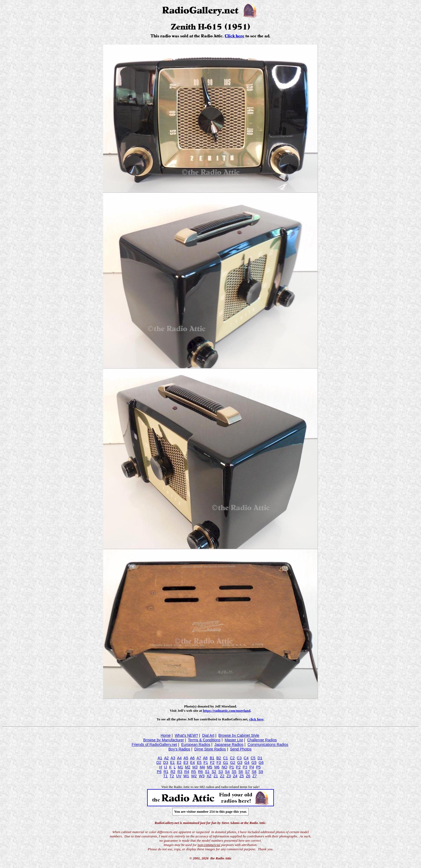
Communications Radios (268, 745)
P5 (258, 767)
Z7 (255, 776)
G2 (233, 763)
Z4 (235, 776)
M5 (210, 767)
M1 (180, 767)
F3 (219, 763)
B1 (212, 758)
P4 (252, 767)
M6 (217, 767)
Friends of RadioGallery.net (154, 745)
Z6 (248, 776)
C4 (246, 758)
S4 (227, 772)
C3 (239, 758)
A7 (199, 758)
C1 (226, 758)
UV (179, 776)
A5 (186, 758)
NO (224, 767)
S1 (207, 772)
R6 (201, 772)
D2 (159, 763)
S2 (214, 772)
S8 (254, 772)
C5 (253, 758)
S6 (241, 772)
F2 (212, 763)
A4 (179, 758)
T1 (165, 776)
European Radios (196, 745)
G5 (254, 763)
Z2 (222, 776)
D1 (260, 758)
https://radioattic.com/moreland (227, 711)
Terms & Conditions (204, 740)
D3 (166, 763)
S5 (234, 772)
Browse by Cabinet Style (239, 735)
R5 (194, 772)
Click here (235, 36)
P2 (238, 767)
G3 (240, 763)
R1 (166, 772)
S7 (247, 772)
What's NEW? (186, 735)
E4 (192, 763)
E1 (173, 763)
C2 (232, 758)
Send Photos (241, 749)
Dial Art (208, 735)
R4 (187, 772)
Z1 (216, 776)
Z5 (242, 776)
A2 (166, 758)
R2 (173, 772)
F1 (206, 763)
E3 (186, 763)
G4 (247, 763)
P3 (245, 767)
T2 (172, 776)
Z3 (228, 776)
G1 (226, 763)
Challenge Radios (262, 740)
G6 (261, 763)
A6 (192, 758)
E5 (199, 763)
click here (256, 719)
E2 (179, 763)
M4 (202, 767)
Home (166, 735)
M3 (195, 767)
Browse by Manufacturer (164, 740)
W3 (202, 776)
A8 (205, 758)
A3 (173, 758)
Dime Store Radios (210, 749)
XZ (209, 776)
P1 (232, 767)
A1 (160, 758)
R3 (180, 772)
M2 (188, 767)
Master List (234, 740)
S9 (261, 772)
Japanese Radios (229, 745)
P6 (159, 772)
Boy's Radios (179, 749)
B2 (219, 758)
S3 (221, 772)
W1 (186, 776)
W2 (194, 776)
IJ (166, 767)
